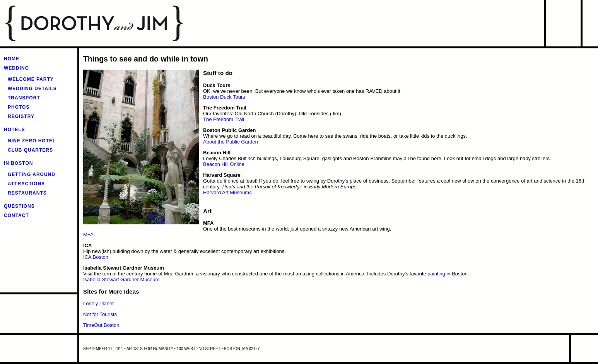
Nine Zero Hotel (32, 141)
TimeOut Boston (101, 325)
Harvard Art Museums (227, 192)
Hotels (15, 130)
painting (436, 274)
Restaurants (27, 193)
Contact (16, 215)
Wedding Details (32, 89)
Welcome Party (31, 79)
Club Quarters (30, 150)
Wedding (16, 68)
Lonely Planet (98, 303)
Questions (19, 206)
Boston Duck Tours (224, 97)
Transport (24, 98)
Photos (19, 107)
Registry (21, 116)
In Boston (18, 163)
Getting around (32, 174)
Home (12, 59)
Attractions (26, 184)
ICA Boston (96, 257)
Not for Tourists (100, 314)
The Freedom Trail (224, 119)
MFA (88, 235)
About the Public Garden (231, 142)
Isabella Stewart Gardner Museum (121, 279)
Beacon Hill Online (224, 164)
